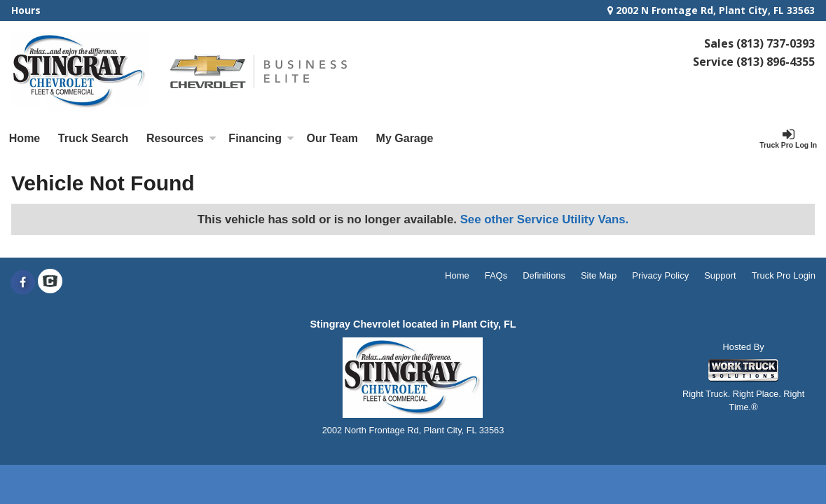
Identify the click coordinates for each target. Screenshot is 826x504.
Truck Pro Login (784, 275)
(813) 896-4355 (776, 62)
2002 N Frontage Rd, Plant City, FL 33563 (711, 10)
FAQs (496, 275)
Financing (261, 138)
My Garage (405, 138)
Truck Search (94, 138)
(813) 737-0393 (776, 43)
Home (25, 138)
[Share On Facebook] (23, 283)
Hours (26, 10)
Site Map (599, 275)
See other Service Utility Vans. (545, 219)
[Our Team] (332, 139)
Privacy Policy (660, 275)
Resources (181, 138)
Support (720, 275)
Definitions (544, 275)
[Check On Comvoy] (50, 283)
